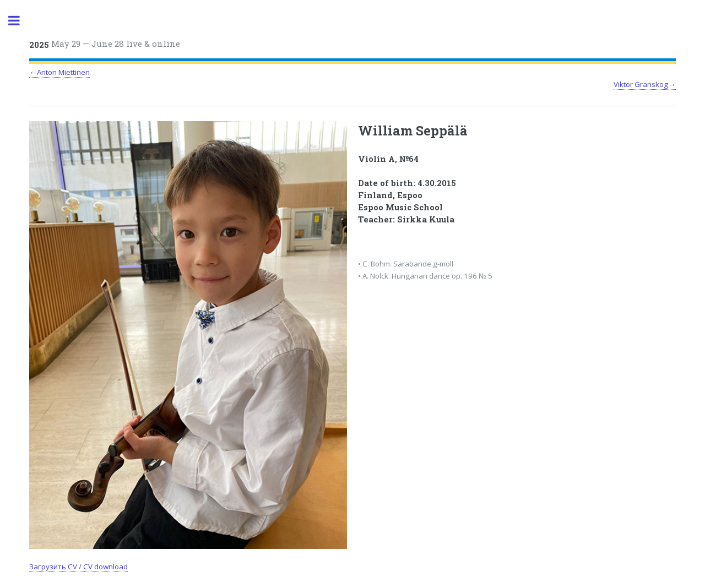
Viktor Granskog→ (644, 84)
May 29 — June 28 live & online (105, 44)
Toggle (20, 21)
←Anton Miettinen (59, 72)
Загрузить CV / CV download (78, 567)
